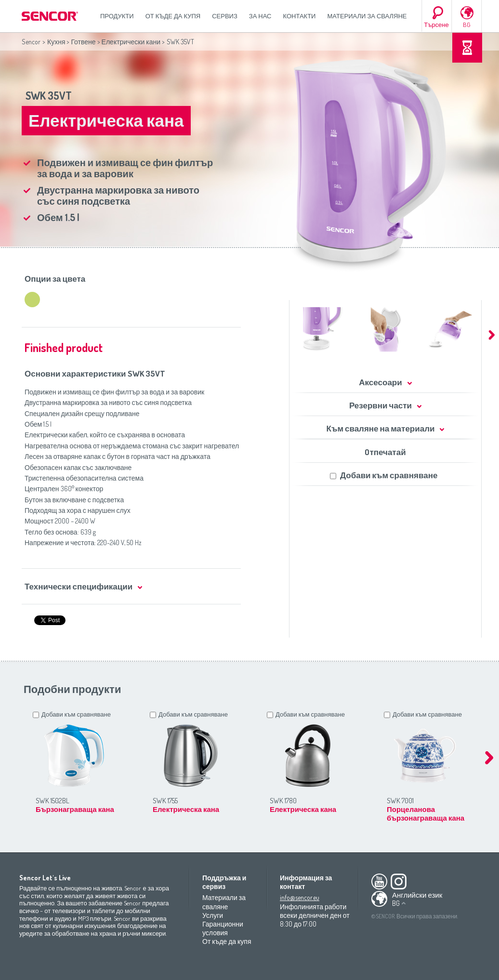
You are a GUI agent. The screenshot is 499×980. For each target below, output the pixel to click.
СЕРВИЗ (225, 16)
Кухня (56, 42)
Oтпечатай (385, 452)
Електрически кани (131, 42)
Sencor (31, 42)
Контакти (300, 16)
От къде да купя (173, 16)
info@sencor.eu (300, 897)
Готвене (83, 42)
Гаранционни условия (223, 928)
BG (467, 25)
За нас (260, 16)
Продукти (117, 16)
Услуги (213, 915)
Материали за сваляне (367, 16)
